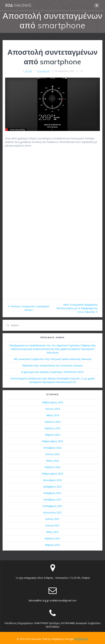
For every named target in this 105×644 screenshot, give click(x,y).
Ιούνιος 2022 (53, 454)
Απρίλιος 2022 (53, 467)
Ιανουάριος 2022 (53, 480)
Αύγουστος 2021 (53, 512)
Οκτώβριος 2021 (53, 499)
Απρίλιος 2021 (53, 538)
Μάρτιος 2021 (53, 545)
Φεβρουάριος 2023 (53, 441)
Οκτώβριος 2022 (53, 448)
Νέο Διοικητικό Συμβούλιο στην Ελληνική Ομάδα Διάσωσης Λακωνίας (53, 359)
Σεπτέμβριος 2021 (53, 506)
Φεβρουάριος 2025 (53, 402)
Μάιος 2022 (53, 461)
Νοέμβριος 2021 (53, 493)
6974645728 (81, 639)
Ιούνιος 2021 (53, 525)
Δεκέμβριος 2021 (53, 487)
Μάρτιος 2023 (53, 435)
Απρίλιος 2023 (53, 428)
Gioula (29, 71)
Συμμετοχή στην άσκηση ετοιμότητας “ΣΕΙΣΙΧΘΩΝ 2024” (53, 372)
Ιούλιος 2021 (53, 519)
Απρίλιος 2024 (53, 422)
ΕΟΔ (18, 5)
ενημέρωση (43, 71)
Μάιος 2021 (53, 532)
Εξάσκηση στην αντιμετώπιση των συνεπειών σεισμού (53, 365)
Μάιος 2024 (53, 415)
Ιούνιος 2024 (53, 409)
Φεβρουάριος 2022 (53, 474)
